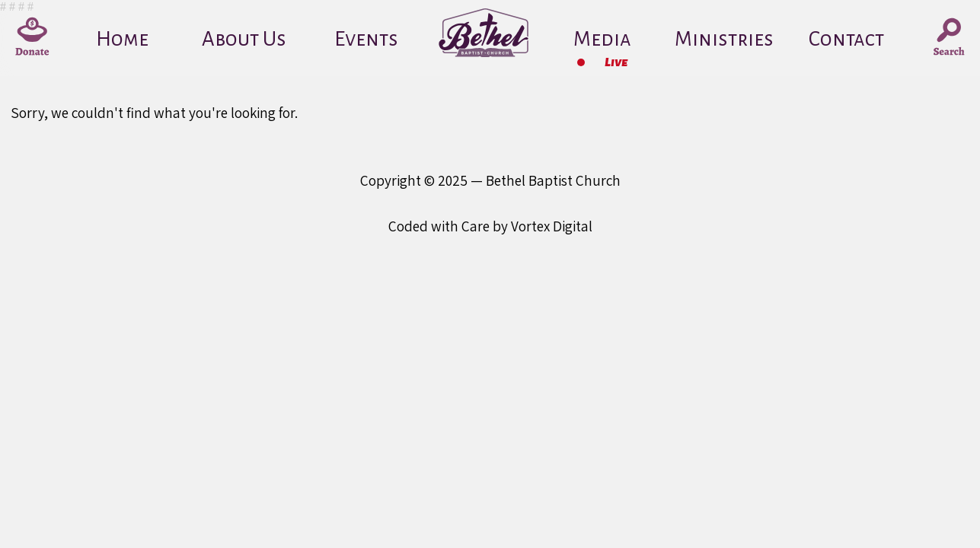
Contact (846, 39)
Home (122, 39)
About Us (244, 39)
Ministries (724, 39)
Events (366, 39)
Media (602, 39)
